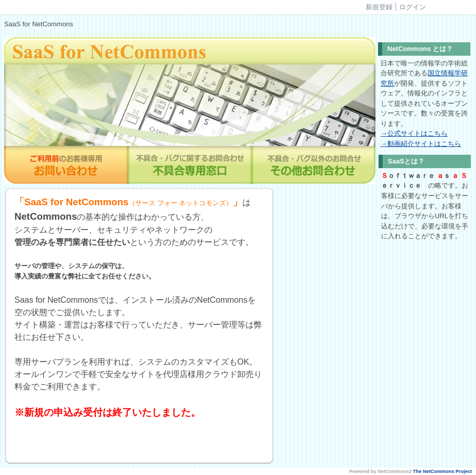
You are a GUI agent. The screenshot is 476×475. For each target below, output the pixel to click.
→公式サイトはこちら (414, 133)
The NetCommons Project (442, 471)
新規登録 (379, 7)
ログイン (413, 7)
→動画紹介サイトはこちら (421, 144)
